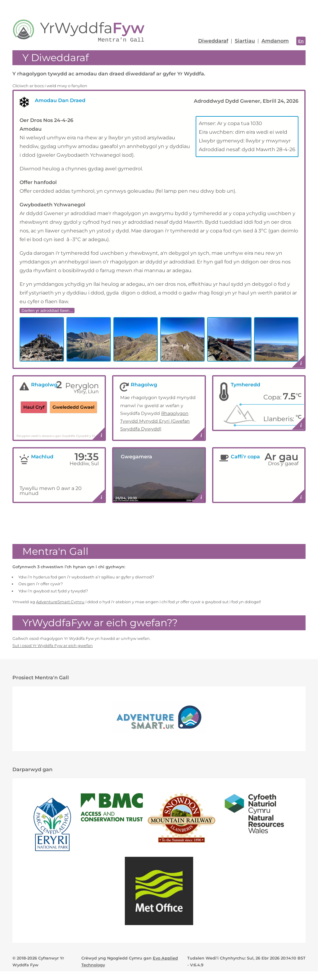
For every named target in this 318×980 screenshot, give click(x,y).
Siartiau (245, 41)
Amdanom (275, 41)
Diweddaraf (213, 41)
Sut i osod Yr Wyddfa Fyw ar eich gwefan (53, 646)
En (301, 41)
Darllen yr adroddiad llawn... (47, 310)
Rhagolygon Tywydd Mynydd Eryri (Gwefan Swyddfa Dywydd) (155, 421)
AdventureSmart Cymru (60, 602)
